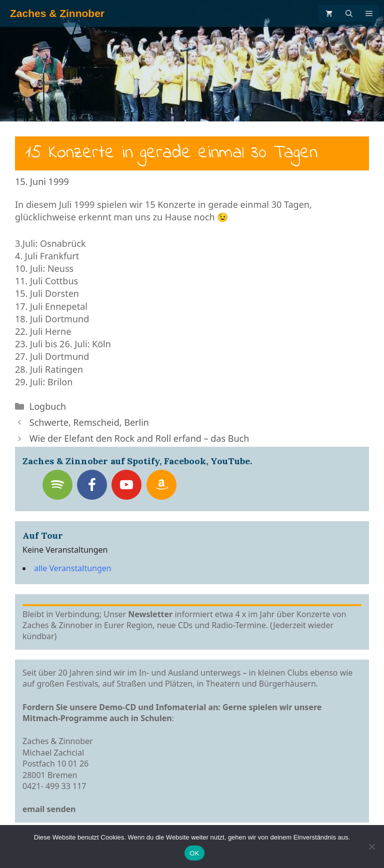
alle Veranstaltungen (73, 568)
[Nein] (371, 847)
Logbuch (48, 406)
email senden (49, 809)
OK (194, 853)
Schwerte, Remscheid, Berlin (89, 422)
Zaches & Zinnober (57, 13)
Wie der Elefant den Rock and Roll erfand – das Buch (139, 438)
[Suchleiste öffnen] (349, 13)
